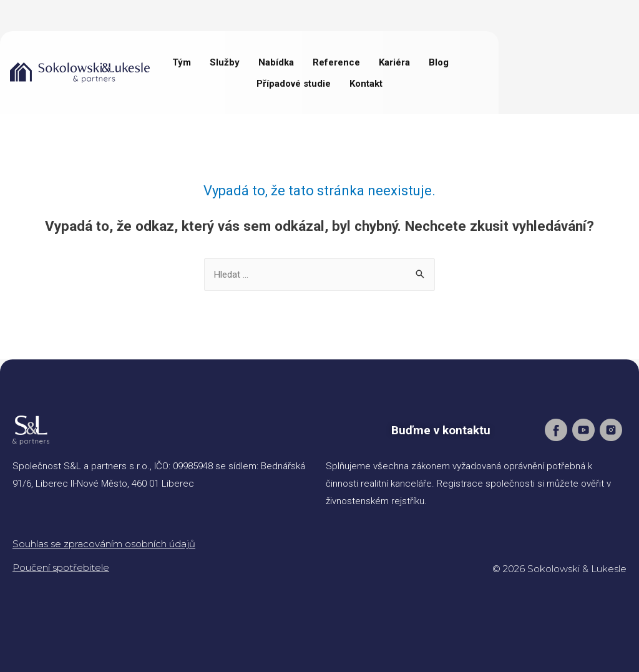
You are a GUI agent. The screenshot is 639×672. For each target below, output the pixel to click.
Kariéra (394, 62)
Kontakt (366, 84)
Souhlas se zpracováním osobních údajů (104, 544)
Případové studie (294, 84)
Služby (225, 62)
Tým (182, 62)
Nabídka (276, 62)
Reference (336, 62)
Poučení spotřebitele (61, 567)
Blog (439, 62)
